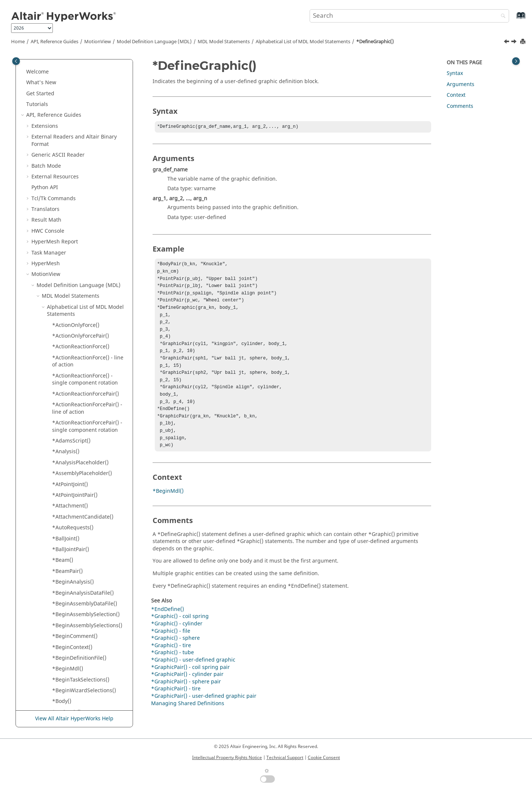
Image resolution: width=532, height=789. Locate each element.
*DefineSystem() (73, 186)
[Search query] (409, 16)
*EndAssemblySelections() (85, 302)
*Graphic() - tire (171, 665)
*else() (61, 280)
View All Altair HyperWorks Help (74, 719)
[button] (49, 66)
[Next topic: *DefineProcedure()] (515, 42)
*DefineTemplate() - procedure (77, 233)
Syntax (455, 73)
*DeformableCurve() (77, 258)
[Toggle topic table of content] (516, 61)
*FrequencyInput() (75, 464)
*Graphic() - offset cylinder (86, 634)
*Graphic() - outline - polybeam (78, 696)
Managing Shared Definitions (188, 723)
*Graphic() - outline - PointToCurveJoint (78, 678)
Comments (460, 106)
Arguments (461, 84)
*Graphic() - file (72, 624)
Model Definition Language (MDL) (154, 42)
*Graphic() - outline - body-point (86, 649)
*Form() (62, 453)
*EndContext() (70, 323)
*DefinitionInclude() (77, 247)
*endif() (62, 345)
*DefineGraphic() (375, 42)
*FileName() (67, 410)
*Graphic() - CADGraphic (83, 530)
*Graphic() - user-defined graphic (193, 680)
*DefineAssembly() (76, 121)
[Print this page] (524, 42)
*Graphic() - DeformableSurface (76, 598)
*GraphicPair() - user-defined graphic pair (204, 716)
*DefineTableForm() (77, 207)
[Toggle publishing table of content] (16, 61)
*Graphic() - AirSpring (80, 508)
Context (456, 95)
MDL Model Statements (224, 42)
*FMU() (61, 443)
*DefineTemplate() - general (87, 218)
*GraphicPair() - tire (176, 709)
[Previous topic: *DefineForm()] (507, 42)
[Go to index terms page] (513, 19)
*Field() (62, 388)
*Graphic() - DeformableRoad (89, 584)
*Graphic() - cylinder (78, 562)
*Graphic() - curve (75, 551)
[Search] (501, 16)
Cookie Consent (324, 758)
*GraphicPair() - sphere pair (186, 702)
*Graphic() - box (72, 519)
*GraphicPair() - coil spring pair (190, 687)
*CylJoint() (65, 66)
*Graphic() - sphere (76, 711)
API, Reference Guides (54, 42)
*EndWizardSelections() (82, 378)
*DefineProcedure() (76, 164)
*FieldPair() (66, 399)
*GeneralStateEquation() (83, 497)
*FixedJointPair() (72, 432)
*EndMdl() (65, 356)
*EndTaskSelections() (78, 367)
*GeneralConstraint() (78, 486)
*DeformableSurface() (80, 269)
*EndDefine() (69, 334)
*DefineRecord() (72, 175)
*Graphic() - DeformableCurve (90, 573)
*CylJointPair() (70, 77)
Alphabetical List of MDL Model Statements (303, 42)
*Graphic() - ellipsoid (78, 613)
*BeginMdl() (168, 511)
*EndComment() (72, 312)
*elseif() (62, 291)
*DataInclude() (71, 88)
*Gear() (62, 475)
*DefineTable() (70, 197)
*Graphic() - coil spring (81, 540)
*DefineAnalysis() (74, 110)
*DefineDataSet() (73, 131)
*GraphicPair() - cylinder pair (187, 694)
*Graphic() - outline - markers (89, 664)
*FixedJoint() (68, 421)
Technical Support (285, 758)
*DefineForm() (70, 142)
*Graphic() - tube (173, 672)
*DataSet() (65, 99)
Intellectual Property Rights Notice (227, 758)
